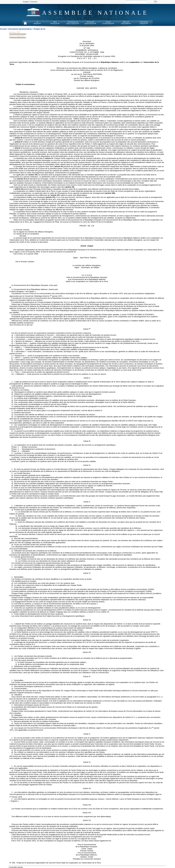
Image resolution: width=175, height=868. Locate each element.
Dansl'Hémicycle (55, 23)
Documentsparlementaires (91, 23)
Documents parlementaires (20, 29)
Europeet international (108, 23)
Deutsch (34, 2)
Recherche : (128, 2)
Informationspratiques (144, 23)
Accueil (3, 29)
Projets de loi (40, 29)
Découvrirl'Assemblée (126, 23)
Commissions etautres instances (73, 23)
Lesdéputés (37, 23)
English (26, 2)
